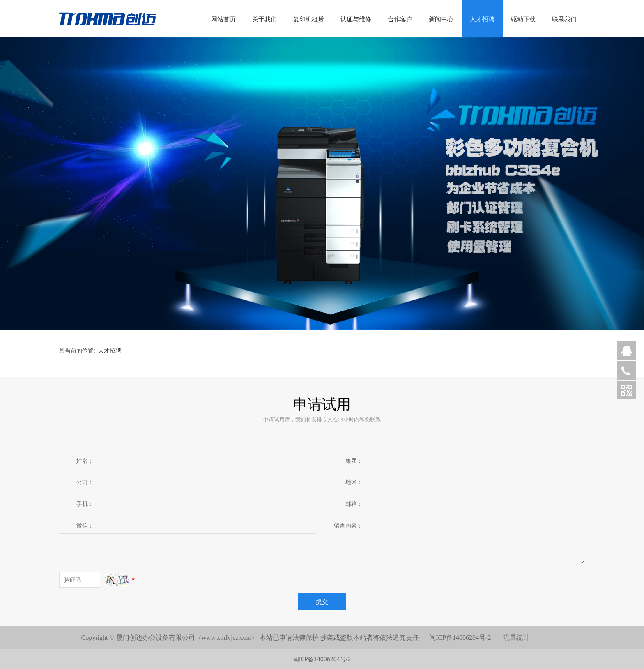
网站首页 (223, 19)
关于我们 (264, 19)
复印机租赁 (309, 19)
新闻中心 (441, 19)
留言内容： (348, 525)
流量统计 (516, 638)
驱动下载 (523, 19)
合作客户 (400, 19)
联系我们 (564, 19)
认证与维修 (356, 19)
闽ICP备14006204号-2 (322, 659)
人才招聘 (482, 19)
